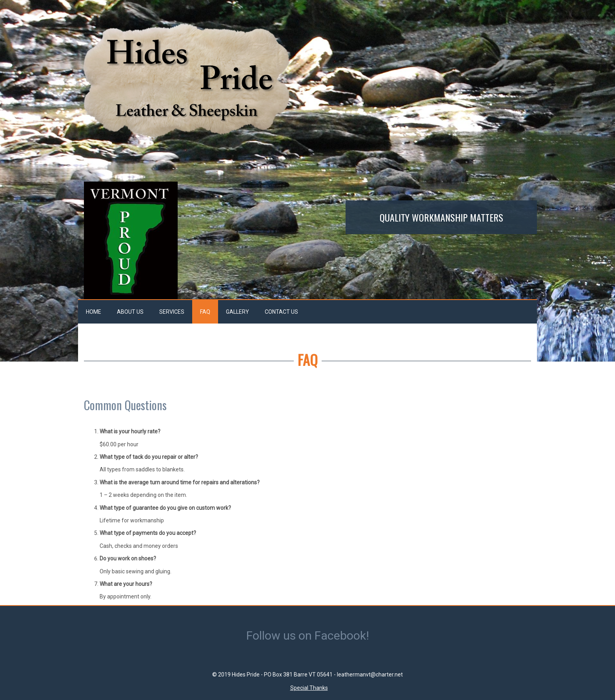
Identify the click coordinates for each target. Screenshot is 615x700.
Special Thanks (309, 688)
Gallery (237, 312)
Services (172, 312)
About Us (130, 312)
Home (94, 312)
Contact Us (281, 312)
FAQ (205, 312)
